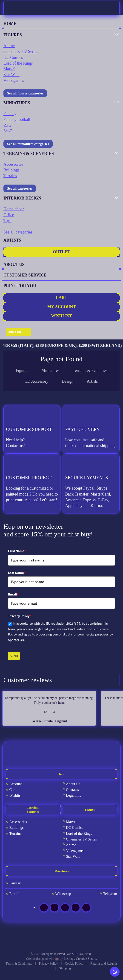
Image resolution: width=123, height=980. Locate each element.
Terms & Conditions (19, 964)
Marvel (9, 69)
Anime (9, 46)
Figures (22, 370)
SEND (14, 656)
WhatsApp (63, 894)
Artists (92, 381)
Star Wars (11, 75)
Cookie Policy (74, 964)
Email (13, 594)
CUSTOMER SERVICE (25, 275)
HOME (10, 24)
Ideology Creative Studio (80, 959)
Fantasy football (17, 120)
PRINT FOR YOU (20, 286)
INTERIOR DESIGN (22, 198)
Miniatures (50, 370)
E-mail (14, 894)
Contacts (72, 790)
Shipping (65, 968)
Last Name (17, 573)
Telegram (110, 894)
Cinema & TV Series (21, 51)
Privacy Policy (49, 964)
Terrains (10, 176)
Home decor (14, 209)
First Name (17, 551)
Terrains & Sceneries (90, 370)
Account (16, 784)
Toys (7, 221)
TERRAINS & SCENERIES (29, 154)
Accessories (13, 164)
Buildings (11, 170)
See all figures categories (25, 93)
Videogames (14, 80)
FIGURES (13, 35)
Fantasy (10, 114)
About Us (73, 784)
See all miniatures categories (28, 144)
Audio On (14, 332)
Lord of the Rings (18, 63)
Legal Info (74, 795)
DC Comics (13, 57)
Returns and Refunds (104, 964)
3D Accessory (37, 381)
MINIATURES (17, 103)
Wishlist (16, 795)
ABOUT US (14, 265)
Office (9, 215)
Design (67, 381)
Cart (13, 790)
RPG (7, 125)
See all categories (20, 188)
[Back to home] (12, 8)
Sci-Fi (9, 131)
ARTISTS (12, 240)
